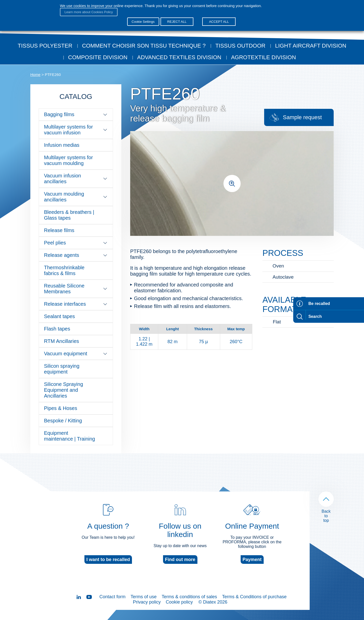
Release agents (76, 255)
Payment (252, 560)
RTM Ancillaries (62, 341)
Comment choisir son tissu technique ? (144, 46)
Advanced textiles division (179, 57)
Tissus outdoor (240, 46)
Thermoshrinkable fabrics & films (64, 270)
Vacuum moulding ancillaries (76, 197)
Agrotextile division (264, 57)
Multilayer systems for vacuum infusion (76, 130)
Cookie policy (179, 602)
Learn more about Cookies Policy (89, 12)
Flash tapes (57, 329)
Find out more (180, 560)
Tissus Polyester (45, 46)
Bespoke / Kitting (63, 421)
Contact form (112, 597)
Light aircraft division (311, 46)
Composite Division (98, 57)
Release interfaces (76, 304)
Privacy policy (147, 602)
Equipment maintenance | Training (70, 436)
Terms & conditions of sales (189, 597)
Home (35, 75)
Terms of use (143, 597)
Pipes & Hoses (61, 408)
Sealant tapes (59, 316)
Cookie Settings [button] (143, 22)
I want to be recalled (108, 560)
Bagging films (76, 114)
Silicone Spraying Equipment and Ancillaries (64, 390)
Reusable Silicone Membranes (76, 289)
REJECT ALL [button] (177, 22)
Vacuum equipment (76, 354)
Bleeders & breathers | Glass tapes (69, 215)
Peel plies (76, 243)
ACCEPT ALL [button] (219, 22)
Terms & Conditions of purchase (254, 597)
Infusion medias (62, 145)
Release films (59, 230)
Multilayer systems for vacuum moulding (68, 160)
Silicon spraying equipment (62, 369)
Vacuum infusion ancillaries (76, 179)
